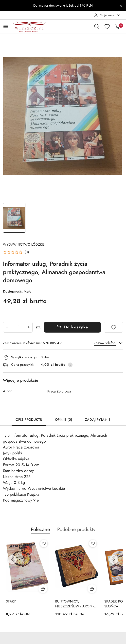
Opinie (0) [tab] (64, 420)
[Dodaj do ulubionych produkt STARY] (44, 544)
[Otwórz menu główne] (6, 26)
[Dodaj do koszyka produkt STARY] (43, 589)
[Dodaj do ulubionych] (113, 327)
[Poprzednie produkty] (12, 560)
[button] (16, 252)
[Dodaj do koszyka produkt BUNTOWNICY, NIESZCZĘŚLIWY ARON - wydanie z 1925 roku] (92, 589)
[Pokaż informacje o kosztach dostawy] (70, 365)
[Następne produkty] (114, 560)
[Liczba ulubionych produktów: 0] (107, 26)
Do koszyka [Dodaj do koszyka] (72, 327)
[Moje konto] (107, 15)
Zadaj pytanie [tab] (98, 420)
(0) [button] (27, 252)
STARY (11, 601)
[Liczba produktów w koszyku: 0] (117, 26)
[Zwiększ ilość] (29, 327)
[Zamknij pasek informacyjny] (121, 6)
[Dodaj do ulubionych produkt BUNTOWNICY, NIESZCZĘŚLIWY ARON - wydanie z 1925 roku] (93, 544)
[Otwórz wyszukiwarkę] (97, 26)
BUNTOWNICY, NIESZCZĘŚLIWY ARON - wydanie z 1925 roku (75, 604)
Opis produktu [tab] (29, 420)
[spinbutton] (18, 327)
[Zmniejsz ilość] (7, 327)
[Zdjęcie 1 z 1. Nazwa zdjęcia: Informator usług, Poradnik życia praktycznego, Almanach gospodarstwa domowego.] (14, 218)
